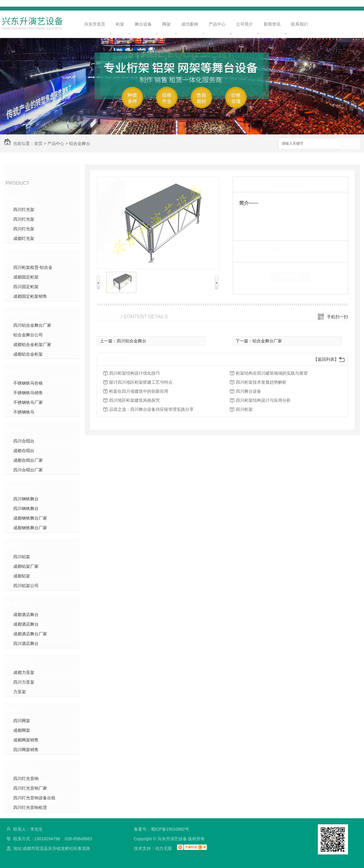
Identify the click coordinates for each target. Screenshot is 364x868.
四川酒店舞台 (26, 643)
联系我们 (299, 24)
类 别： (250, 250)
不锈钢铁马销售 (28, 393)
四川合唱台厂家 (28, 470)
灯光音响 (24, 767)
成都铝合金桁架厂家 (32, 344)
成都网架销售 (26, 740)
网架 (166, 24)
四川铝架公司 (26, 586)
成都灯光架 (24, 238)
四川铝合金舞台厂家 (32, 325)
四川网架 (22, 721)
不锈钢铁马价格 (28, 383)
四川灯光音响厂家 (30, 788)
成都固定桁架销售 (30, 296)
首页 (38, 143)
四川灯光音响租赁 (30, 807)
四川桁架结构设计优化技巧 (135, 373)
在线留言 (290, 277)
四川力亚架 (24, 682)
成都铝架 (22, 576)
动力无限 (163, 848)
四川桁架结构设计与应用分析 (263, 400)
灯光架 (21, 198)
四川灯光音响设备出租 (34, 798)
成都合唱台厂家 (28, 460)
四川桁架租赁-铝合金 (33, 267)
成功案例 (190, 24)
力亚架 (21, 661)
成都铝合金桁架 (28, 354)
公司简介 (245, 24)
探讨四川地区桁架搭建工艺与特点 (141, 382)
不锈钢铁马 (27, 372)
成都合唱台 (24, 451)
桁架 (120, 24)
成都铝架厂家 (26, 566)
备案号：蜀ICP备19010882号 (162, 829)
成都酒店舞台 (26, 615)
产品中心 (217, 24)
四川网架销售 (26, 750)
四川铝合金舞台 (131, 341)
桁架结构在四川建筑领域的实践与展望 (272, 373)
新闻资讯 (272, 24)
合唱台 (21, 429)
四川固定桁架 (26, 287)
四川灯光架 (24, 209)
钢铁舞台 (24, 487)
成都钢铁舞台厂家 (30, 518)
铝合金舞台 (80, 143)
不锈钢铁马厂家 (28, 402)
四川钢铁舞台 (26, 499)
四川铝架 (22, 557)
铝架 (19, 545)
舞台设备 (143, 24)
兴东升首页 (95, 24)
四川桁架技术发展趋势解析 (261, 382)
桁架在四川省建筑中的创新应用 (139, 391)
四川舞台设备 (248, 391)
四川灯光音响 (26, 778)
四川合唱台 (24, 441)
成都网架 (22, 730)
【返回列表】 (326, 359)
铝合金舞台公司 (28, 335)
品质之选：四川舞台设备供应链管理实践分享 (151, 409)
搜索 (350, 144)
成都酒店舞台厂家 (30, 634)
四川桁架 (244, 409)
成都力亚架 (24, 672)
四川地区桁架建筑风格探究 (135, 400)
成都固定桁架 (26, 277)
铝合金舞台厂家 (267, 341)
